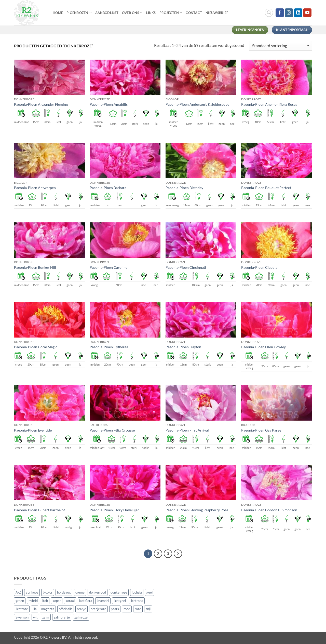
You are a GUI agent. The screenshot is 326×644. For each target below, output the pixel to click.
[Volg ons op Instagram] (289, 13)
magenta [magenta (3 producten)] (48, 609)
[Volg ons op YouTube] (307, 13)
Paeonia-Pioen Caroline (108, 267)
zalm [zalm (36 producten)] (46, 617)
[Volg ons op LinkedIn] (298, 13)
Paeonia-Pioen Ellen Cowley (263, 347)
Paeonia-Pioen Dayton (183, 347)
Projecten (171, 13)
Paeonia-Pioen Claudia (259, 267)
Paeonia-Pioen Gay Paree (261, 430)
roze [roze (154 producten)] (138, 609)
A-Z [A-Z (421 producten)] (18, 592)
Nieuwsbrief (217, 13)
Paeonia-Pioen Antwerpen (35, 188)
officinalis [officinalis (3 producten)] (66, 609)
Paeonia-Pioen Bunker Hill (35, 267)
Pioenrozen (79, 13)
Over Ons (132, 13)
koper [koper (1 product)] (57, 601)
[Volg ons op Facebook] (280, 13)
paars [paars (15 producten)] (115, 609)
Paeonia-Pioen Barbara (108, 188)
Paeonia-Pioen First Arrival (187, 430)
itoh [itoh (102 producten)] (45, 601)
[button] (269, 13)
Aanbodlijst (107, 13)
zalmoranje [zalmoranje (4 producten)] (62, 617)
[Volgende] (178, 554)
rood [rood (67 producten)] (127, 609)
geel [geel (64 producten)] (150, 592)
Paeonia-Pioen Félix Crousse (112, 430)
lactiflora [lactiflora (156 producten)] (86, 601)
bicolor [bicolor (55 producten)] (48, 592)
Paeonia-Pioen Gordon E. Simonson (269, 510)
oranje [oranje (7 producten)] (81, 609)
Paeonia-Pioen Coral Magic (36, 347)
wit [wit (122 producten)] (35, 617)
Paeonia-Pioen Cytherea (109, 347)
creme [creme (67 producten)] (80, 592)
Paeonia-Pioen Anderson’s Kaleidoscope (197, 104)
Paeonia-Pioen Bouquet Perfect (266, 188)
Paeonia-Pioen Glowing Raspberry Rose (197, 510)
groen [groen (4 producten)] (20, 601)
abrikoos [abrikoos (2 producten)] (32, 592)
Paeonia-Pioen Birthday (184, 188)
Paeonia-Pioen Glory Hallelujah (115, 510)
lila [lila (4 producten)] (35, 609)
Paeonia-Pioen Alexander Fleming (41, 104)
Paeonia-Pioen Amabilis (109, 104)
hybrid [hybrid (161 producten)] (33, 601)
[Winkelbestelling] (281, 46)
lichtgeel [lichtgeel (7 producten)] (120, 601)
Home (58, 13)
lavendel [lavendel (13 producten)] (103, 601)
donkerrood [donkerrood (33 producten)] (98, 592)
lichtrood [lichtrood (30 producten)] (137, 601)
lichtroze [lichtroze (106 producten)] (22, 609)
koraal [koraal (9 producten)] (70, 601)
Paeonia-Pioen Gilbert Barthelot (39, 510)
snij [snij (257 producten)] (148, 609)
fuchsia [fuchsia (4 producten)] (137, 592)
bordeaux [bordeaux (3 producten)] (64, 592)
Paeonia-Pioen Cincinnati (186, 267)
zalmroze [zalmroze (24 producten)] (81, 617)
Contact (194, 13)
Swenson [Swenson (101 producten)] (22, 617)
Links (151, 13)
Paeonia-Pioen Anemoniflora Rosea (269, 104)
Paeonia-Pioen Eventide (33, 430)
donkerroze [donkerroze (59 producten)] (119, 592)
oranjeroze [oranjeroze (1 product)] (98, 609)
